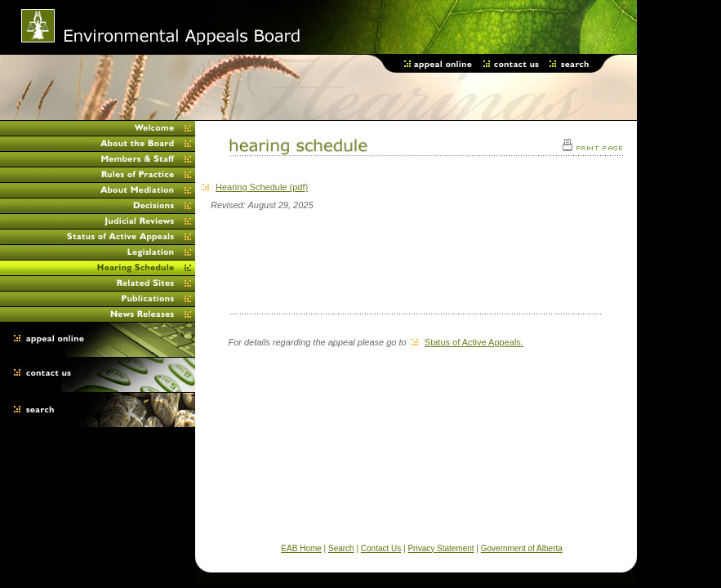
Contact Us (381, 548)
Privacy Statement (441, 548)
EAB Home (301, 548)
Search (341, 548)
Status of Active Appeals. (467, 342)
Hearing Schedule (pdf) (255, 187)
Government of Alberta (522, 548)
